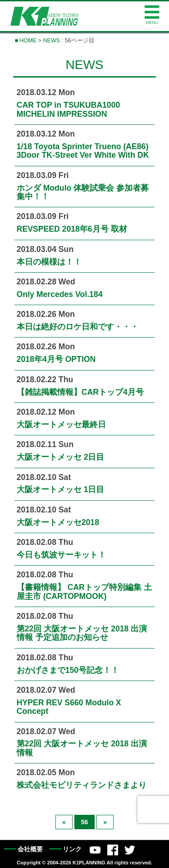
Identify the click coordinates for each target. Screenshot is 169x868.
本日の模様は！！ (49, 262)
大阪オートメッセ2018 (58, 522)
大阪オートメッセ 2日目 (61, 457)
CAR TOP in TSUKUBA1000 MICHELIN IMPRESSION (69, 109)
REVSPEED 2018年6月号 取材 (72, 229)
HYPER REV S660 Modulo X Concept (69, 707)
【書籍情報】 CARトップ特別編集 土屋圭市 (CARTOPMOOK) (84, 592)
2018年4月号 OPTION (56, 359)
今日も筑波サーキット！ (61, 555)
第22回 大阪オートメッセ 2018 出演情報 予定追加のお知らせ (82, 633)
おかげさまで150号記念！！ (68, 670)
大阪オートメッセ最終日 (61, 425)
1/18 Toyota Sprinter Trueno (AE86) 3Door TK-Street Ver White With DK (83, 151)
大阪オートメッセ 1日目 (61, 489)
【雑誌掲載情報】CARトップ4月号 (80, 392)
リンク (72, 849)
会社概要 (30, 849)
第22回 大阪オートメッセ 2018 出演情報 (82, 748)
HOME (28, 41)
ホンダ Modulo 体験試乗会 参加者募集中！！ (83, 192)
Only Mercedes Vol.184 (60, 294)
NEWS (51, 41)
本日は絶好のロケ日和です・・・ (78, 327)
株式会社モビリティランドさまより (82, 785)
